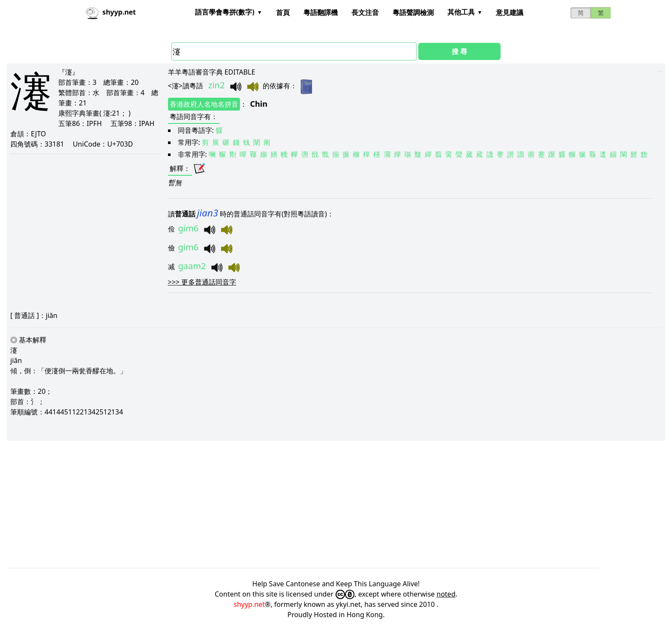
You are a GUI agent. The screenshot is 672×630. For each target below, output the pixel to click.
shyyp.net (249, 604)
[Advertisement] (264, 504)
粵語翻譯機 (321, 12)
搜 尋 (459, 51)
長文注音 (365, 12)
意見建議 (510, 12)
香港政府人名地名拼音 (204, 104)
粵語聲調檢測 (413, 12)
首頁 (283, 12)
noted (446, 594)
